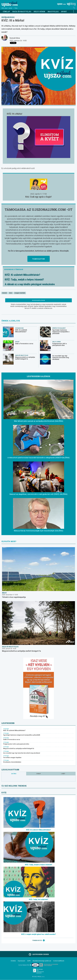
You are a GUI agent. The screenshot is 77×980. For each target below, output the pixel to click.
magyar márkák (20, 293)
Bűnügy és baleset (59, 328)
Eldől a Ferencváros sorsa (24, 344)
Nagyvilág (53, 12)
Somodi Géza (15, 38)
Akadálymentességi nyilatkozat (42, 961)
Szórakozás (8, 17)
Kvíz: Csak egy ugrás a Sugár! (38, 197)
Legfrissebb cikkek (38, 954)
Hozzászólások (38, 300)
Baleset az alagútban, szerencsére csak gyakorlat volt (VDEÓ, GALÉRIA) (38, 494)
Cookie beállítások (59, 961)
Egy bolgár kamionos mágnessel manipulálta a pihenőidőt (61, 332)
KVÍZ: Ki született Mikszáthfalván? (22, 275)
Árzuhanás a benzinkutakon (12, 762)
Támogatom (39, 259)
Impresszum (21, 961)
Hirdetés (13, 961)
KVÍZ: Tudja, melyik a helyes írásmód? (24, 280)
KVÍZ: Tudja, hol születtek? (39, 899)
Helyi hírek (39, 12)
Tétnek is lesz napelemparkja (14, 597)
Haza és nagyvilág (22, 12)
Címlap (6, 12)
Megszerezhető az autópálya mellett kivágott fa (25, 358)
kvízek (5, 293)
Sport (64, 12)
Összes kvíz (39, 940)
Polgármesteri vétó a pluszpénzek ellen (60, 344)
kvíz (11, 293)
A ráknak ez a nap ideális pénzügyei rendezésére (30, 284)
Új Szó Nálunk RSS (25, 965)
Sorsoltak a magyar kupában (12, 758)
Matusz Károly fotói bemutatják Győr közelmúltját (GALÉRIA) (38, 531)
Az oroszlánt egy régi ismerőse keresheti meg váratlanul (61, 358)
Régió (4, 593)
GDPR (29, 961)
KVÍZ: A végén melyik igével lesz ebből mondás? (39, 934)
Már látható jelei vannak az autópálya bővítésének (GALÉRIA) (39, 421)
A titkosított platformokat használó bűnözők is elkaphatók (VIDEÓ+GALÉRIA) (39, 458)
